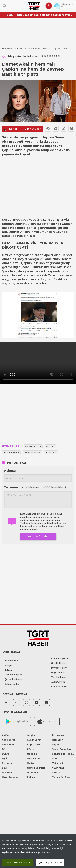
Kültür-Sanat (34, 740)
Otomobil (32, 773)
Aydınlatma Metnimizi (16, 852)
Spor (55, 759)
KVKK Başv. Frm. (60, 686)
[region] (38, 851)
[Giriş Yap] (49, 6)
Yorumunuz (35, 487)
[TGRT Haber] (34, 6)
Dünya (6, 754)
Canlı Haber (9, 745)
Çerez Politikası (13, 679)
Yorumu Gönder (38, 536)
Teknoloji (57, 763)
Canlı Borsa (9, 740)
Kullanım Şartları (60, 659)
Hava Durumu (10, 777)
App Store (47, 722)
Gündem (7, 773)
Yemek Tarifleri (61, 777)
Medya (31, 763)
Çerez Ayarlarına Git (50, 862)
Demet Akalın (25, 224)
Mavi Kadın (33, 759)
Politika (31, 777)
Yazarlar (57, 773)
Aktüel (6, 735)
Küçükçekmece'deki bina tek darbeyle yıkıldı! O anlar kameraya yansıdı (45, 15)
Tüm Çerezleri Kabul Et (18, 862)
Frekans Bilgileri (14, 675)
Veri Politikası (59, 677)
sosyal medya (28, 259)
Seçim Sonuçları (61, 749)
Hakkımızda (11, 661)
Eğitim (6, 759)
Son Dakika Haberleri (63, 754)
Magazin (19, 49)
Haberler (7, 49)
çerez (69, 841)
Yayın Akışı (58, 768)
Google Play (17, 722)
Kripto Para (34, 745)
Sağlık (56, 745)
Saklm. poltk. (12, 684)
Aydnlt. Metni (58, 682)
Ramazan (58, 740)
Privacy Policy (59, 668)
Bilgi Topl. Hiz (59, 673)
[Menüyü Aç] (11, 6)
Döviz (5, 749)
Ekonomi (7, 763)
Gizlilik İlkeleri (59, 663)
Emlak (6, 768)
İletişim (9, 670)
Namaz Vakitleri (36, 768)
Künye (8, 665)
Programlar (59, 735)
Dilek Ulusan (33, 129)
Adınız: (10, 470)
